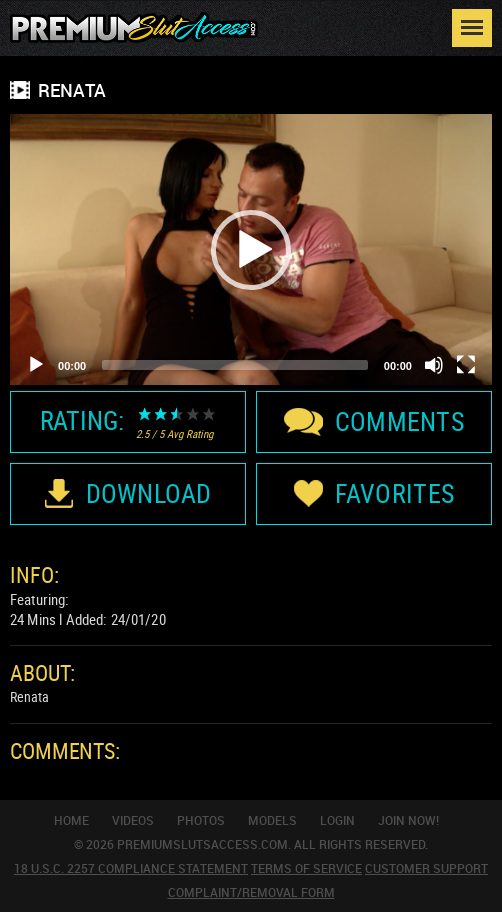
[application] (251, 249)
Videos (133, 820)
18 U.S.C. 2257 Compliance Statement (131, 868)
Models (272, 820)
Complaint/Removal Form (251, 892)
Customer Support (426, 868)
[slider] (235, 365)
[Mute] (434, 365)
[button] (251, 250)
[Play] (36, 365)
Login (337, 820)
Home (71, 820)
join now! (408, 820)
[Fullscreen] (466, 365)
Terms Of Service (306, 868)
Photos (201, 820)
